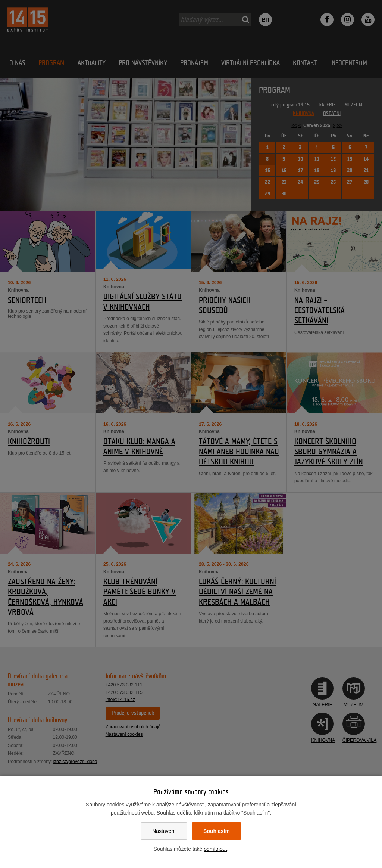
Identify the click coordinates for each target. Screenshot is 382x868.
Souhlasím (217, 831)
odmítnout (215, 849)
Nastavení (164, 831)
